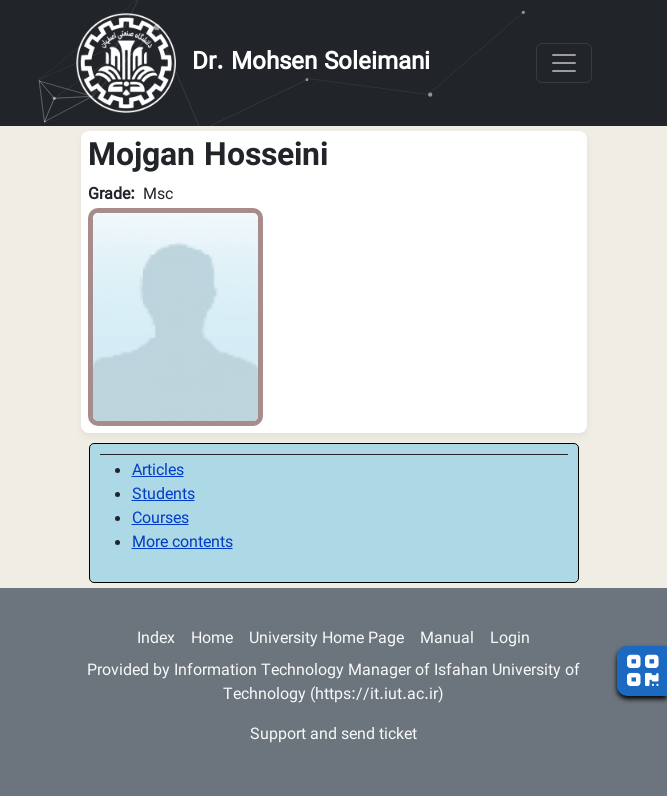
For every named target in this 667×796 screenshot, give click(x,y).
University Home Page (326, 639)
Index (156, 639)
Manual (447, 639)
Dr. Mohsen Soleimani (311, 63)
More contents (182, 543)
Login (510, 639)
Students (163, 495)
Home (212, 639)
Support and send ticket (333, 735)
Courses (160, 519)
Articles (158, 471)
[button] (175, 317)
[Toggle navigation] (564, 63)
